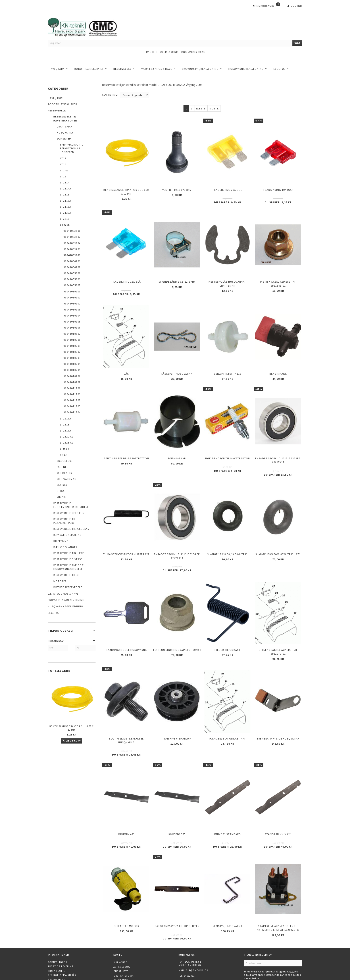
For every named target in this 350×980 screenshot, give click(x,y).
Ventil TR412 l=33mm (177, 187)
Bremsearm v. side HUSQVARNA (278, 713)
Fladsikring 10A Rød (278, 187)
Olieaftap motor (126, 893)
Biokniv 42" (126, 804)
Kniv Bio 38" (177, 804)
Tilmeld (251, 950)
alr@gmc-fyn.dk (197, 936)
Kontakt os (56, 949)
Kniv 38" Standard (228, 804)
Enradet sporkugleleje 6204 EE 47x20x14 (177, 538)
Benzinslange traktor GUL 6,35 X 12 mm (72, 728)
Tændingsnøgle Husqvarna (126, 628)
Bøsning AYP (177, 444)
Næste (201, 108)
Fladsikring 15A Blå (126, 275)
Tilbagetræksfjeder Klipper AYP (126, 536)
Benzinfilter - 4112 (228, 363)
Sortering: (110, 95)
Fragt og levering (61, 932)
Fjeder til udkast (227, 628)
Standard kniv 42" (278, 804)
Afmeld (266, 950)
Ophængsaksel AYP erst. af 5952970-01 (278, 630)
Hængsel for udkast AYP (227, 713)
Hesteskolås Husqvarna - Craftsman (227, 277)
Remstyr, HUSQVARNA (228, 893)
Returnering (57, 945)
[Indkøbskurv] (266, 6)
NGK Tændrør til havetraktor (227, 444)
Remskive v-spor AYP (177, 713)
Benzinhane (278, 363)
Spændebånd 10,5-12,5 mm (177, 275)
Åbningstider (57, 953)
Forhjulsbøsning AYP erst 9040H (177, 628)
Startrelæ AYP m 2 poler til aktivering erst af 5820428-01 (278, 894)
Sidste (214, 108)
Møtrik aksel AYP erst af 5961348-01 (278, 277)
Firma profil (56, 936)
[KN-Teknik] (88, 26)
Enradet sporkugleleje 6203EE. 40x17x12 (278, 446)
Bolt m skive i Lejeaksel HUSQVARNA (126, 715)
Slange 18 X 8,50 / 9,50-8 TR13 (227, 536)
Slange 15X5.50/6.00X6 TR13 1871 (278, 536)
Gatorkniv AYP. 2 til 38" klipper (177, 893)
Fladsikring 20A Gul (227, 187)
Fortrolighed (58, 927)
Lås (126, 363)
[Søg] (297, 43)
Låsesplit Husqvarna (177, 363)
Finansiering (57, 958)
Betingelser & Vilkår (62, 941)
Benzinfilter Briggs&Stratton (126, 444)
